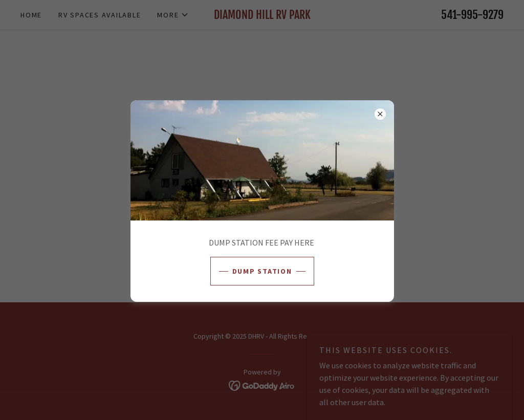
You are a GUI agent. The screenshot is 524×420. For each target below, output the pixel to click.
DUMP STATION (262, 271)
